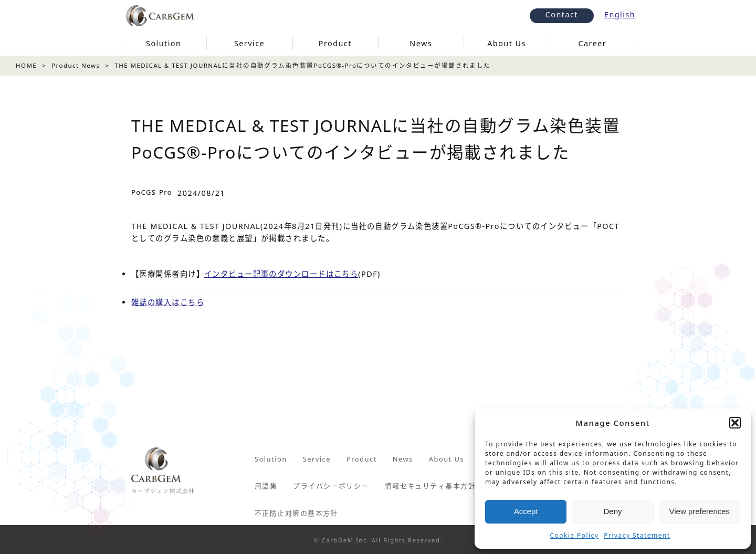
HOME (26, 65)
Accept (526, 511)
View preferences (700, 511)
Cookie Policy (575, 535)
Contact (562, 14)
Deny (612, 511)
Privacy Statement (637, 535)
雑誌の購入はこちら (168, 302)
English (620, 14)
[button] (735, 423)
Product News (76, 65)
